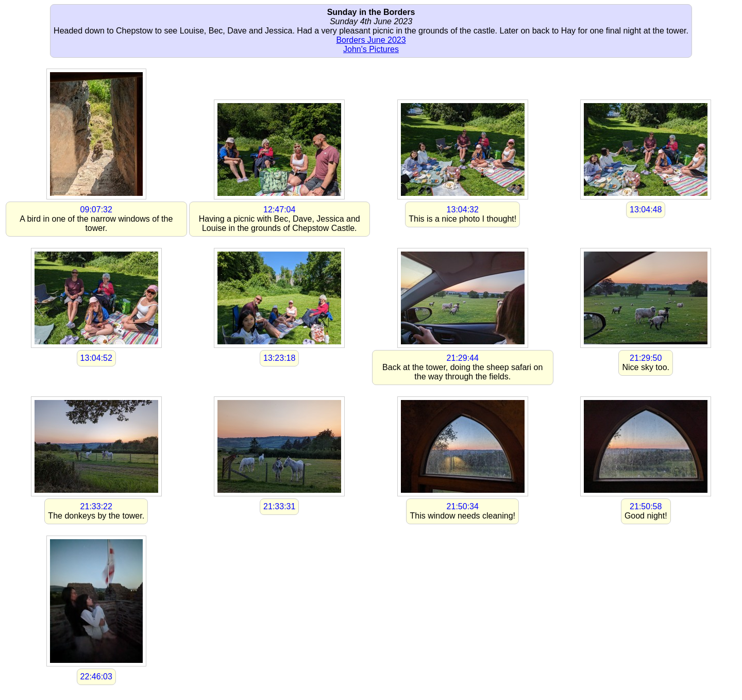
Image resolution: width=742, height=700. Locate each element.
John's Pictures (371, 49)
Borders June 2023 (371, 40)
